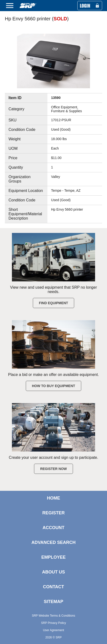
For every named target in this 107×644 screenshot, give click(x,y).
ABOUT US (53, 572)
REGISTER (53, 513)
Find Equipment (53, 303)
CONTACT (54, 587)
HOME (53, 498)
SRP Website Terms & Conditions (53, 616)
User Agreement (54, 630)
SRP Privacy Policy (53, 623)
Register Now (53, 469)
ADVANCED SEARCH (53, 542)
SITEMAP (53, 602)
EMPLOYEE (53, 557)
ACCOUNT (53, 528)
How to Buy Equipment (53, 386)
